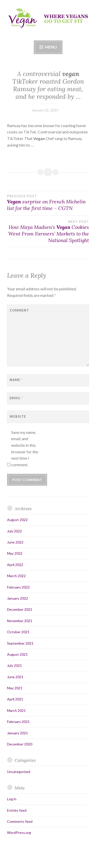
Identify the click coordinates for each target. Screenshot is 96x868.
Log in (12, 799)
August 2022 (17, 520)
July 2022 (14, 531)
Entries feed (17, 810)
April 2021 (15, 699)
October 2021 (18, 632)
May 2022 (15, 553)
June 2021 (15, 677)
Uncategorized (19, 772)
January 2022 (18, 598)
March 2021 (16, 710)
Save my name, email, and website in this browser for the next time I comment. (25, 448)
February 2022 (18, 587)
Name (16, 380)
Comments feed (20, 821)
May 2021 (15, 688)
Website (18, 416)
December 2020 (20, 744)
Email (16, 398)
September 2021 (20, 643)
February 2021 (18, 722)
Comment (19, 310)
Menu (51, 47)
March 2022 (16, 576)
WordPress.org (19, 832)
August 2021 (17, 654)
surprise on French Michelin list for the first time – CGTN (48, 203)
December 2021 (20, 609)
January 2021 (18, 733)
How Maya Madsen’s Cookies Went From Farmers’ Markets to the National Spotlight (48, 231)
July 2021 (14, 665)
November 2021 (20, 621)
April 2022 (15, 565)
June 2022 (15, 542)
